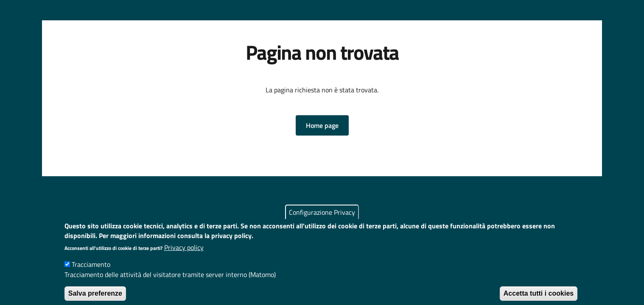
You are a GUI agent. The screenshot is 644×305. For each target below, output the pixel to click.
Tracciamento (91, 271)
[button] (322, 125)
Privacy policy (184, 254)
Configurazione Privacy (322, 219)
